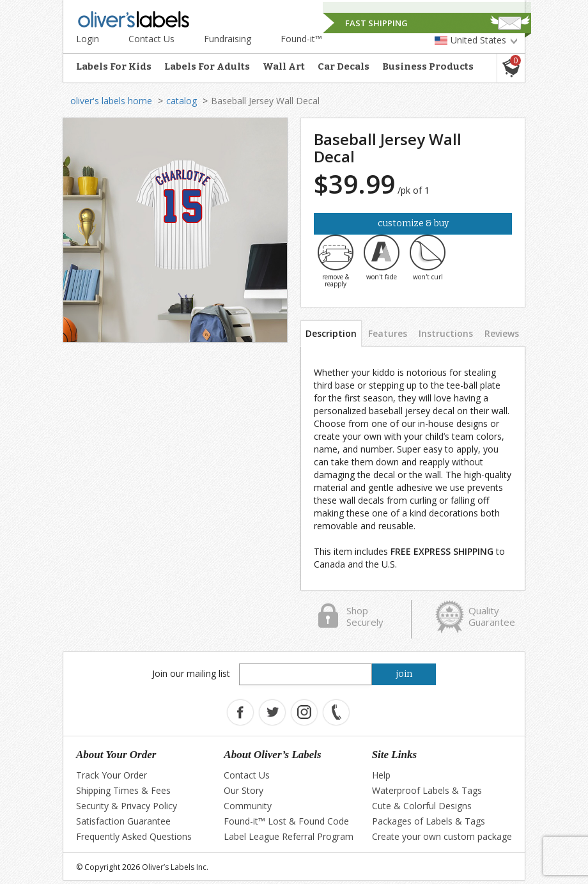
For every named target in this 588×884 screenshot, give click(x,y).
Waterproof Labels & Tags (427, 790)
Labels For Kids (114, 66)
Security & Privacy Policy (127, 806)
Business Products (428, 66)
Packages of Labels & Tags (429, 821)
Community (248, 806)
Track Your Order (112, 775)
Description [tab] (331, 333)
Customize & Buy (413, 223)
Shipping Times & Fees (123, 790)
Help (381, 775)
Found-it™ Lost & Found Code (286, 821)
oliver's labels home (111, 101)
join (404, 674)
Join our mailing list (191, 673)
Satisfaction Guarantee (123, 821)
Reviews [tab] (502, 333)
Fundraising (228, 39)
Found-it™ (301, 39)
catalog (182, 101)
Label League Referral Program (289, 836)
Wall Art (284, 66)
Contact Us (151, 39)
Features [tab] (388, 333)
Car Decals (344, 66)
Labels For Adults (207, 66)
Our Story (244, 790)
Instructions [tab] (446, 333)
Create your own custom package (442, 836)
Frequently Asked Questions (134, 836)
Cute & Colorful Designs (422, 806)
